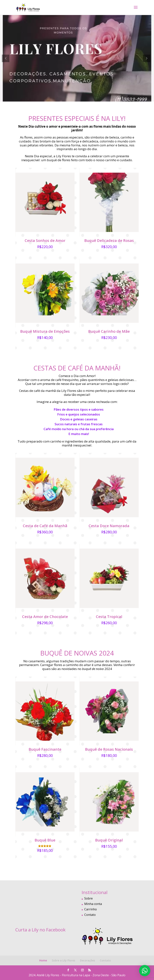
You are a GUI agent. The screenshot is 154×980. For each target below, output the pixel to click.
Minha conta (93, 904)
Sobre (88, 898)
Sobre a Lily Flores (63, 960)
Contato (90, 915)
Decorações (87, 960)
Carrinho (91, 909)
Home (43, 960)
